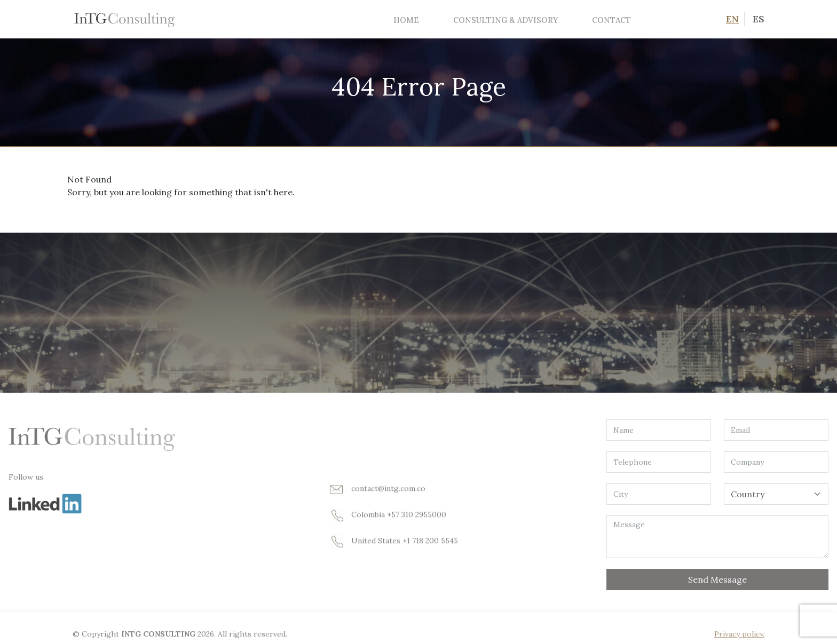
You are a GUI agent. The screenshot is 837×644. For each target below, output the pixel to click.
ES (759, 19)
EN (732, 19)
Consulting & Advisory (506, 20)
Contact (611, 20)
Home (406, 20)
